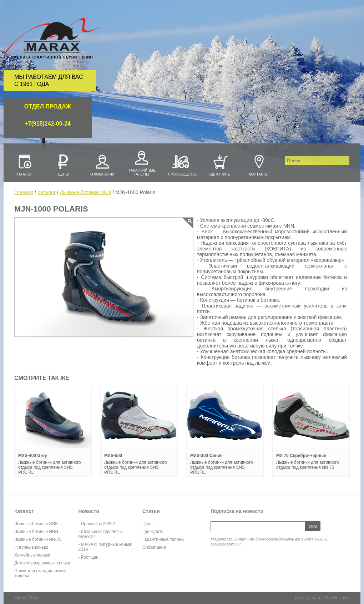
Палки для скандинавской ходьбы (40, 573)
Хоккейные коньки (32, 555)
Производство (181, 164)
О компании (102, 164)
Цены (63, 164)
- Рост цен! (89, 557)
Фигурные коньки (31, 547)
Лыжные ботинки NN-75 (38, 539)
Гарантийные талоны (141, 163)
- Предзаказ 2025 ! (97, 524)
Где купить (219, 164)
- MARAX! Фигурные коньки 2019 (106, 547)
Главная (24, 192)
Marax (52, 37)
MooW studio (337, 598)
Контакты (259, 164)
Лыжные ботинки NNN (86, 192)
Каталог (24, 164)
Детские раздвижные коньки (42, 563)
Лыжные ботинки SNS (36, 524)
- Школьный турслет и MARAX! (100, 534)
